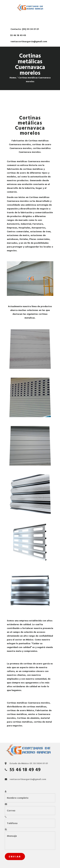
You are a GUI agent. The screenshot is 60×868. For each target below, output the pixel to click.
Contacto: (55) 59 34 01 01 (24, 29)
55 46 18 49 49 (18, 35)
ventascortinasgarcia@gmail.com (28, 41)
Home (13, 78)
